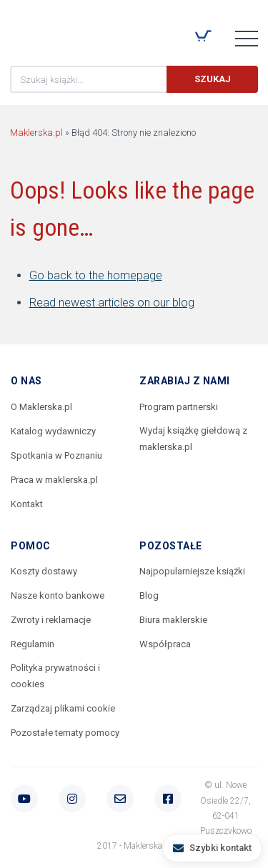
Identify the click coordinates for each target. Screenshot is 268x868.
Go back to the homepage (96, 275)
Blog (149, 595)
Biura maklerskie (173, 620)
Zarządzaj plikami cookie (63, 708)
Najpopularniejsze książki (192, 571)
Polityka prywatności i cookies (55, 676)
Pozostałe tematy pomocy (65, 733)
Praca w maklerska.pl (54, 480)
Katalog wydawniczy (53, 431)
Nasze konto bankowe (58, 595)
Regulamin (33, 644)
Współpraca (165, 644)
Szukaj (213, 79)
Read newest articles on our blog (112, 303)
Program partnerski (179, 407)
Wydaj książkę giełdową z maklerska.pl (193, 439)
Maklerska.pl (61, 29)
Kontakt (27, 504)
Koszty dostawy (44, 571)
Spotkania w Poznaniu (56, 455)
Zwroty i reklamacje (51, 620)
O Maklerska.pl (41, 407)
